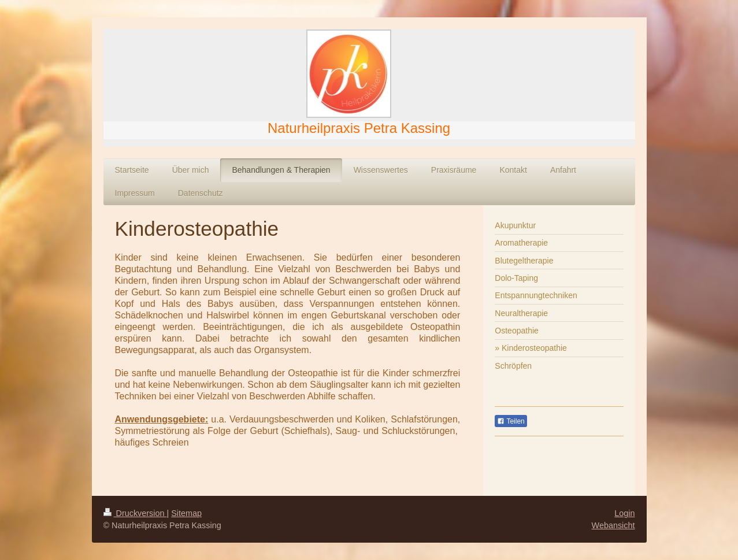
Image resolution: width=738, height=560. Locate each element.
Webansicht (613, 525)
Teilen (511, 421)
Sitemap (186, 513)
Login (624, 513)
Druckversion (135, 513)
